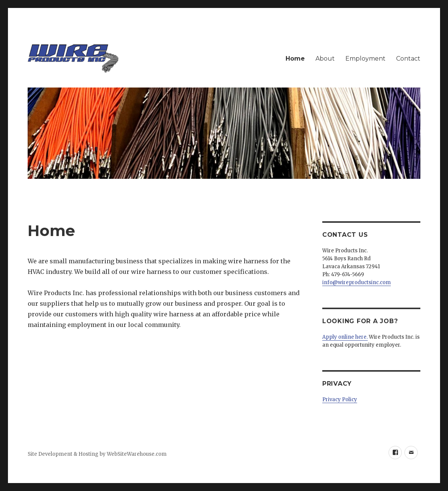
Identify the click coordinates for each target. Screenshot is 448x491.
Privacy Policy (340, 400)
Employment (365, 59)
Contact (408, 59)
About (325, 59)
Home (295, 59)
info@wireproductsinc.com (357, 282)
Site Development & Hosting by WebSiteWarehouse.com (97, 454)
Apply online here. (345, 337)
